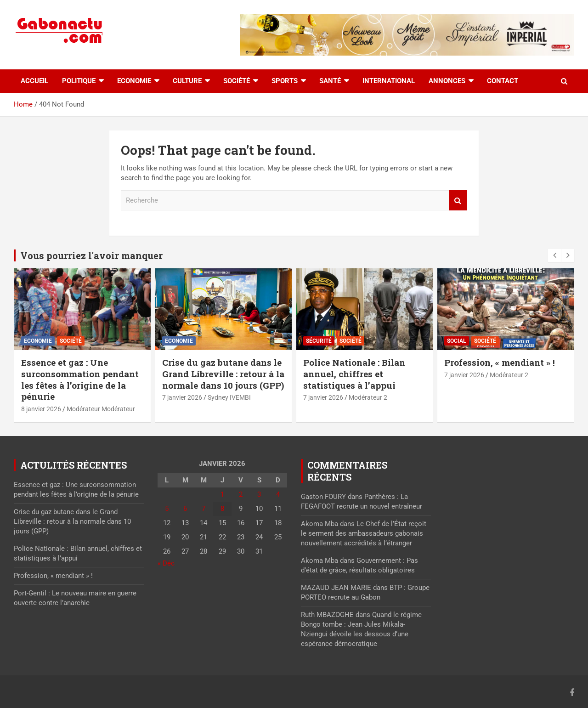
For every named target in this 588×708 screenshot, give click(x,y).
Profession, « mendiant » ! (500, 362)
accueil (34, 81)
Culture (187, 81)
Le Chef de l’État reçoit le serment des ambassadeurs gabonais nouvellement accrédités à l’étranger (364, 533)
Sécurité (319, 341)
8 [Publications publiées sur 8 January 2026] (222, 509)
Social (457, 341)
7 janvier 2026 (182, 397)
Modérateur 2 (368, 397)
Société (237, 81)
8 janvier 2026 (41, 409)
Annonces (447, 81)
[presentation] (554, 255)
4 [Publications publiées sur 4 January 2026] (278, 494)
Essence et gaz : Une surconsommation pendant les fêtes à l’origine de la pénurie (80, 379)
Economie (134, 81)
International (389, 81)
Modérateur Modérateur (101, 409)
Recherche (458, 201)
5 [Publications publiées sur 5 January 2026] (167, 509)
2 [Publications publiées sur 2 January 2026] (241, 494)
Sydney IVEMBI (229, 397)
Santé (330, 81)
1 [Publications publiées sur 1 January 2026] (222, 494)
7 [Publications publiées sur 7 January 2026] (204, 509)
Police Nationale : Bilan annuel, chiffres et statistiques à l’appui (354, 374)
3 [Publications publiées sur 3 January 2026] (259, 494)
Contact (503, 81)
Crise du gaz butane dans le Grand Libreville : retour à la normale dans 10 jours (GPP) (223, 374)
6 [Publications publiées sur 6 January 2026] (185, 509)
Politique (79, 81)
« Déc (166, 563)
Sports (285, 81)
